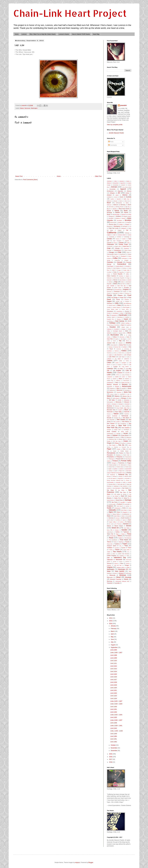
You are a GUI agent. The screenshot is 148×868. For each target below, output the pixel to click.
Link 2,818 (114, 682)
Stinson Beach (119, 526)
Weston (115, 573)
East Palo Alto (121, 286)
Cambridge (126, 237)
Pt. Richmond (122, 465)
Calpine (109, 235)
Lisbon (125, 365)
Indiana (115, 337)
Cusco (109, 274)
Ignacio (115, 333)
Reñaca (115, 476)
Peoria (121, 453)
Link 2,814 (114, 672)
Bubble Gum (121, 222)
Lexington (124, 363)
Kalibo (130, 345)
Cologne (126, 260)
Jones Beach (114, 345)
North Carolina (112, 431)
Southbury (118, 520)
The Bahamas (128, 538)
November (114, 748)
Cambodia (112, 237)
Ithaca (127, 341)
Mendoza (119, 392)
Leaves (110, 360)
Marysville (109, 386)
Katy (130, 347)
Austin (121, 197)
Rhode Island (128, 476)
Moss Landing (126, 406)
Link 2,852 (114, 742)
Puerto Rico (112, 467)
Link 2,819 (114, 685)
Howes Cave (125, 327)
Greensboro (119, 311)
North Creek (125, 432)
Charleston (126, 248)
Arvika (127, 193)
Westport (121, 573)
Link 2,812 (114, 666)
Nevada (109, 418)
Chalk (109, 248)
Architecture (110, 191)
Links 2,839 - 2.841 (116, 726)
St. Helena (128, 522)
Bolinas (117, 211)
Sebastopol (117, 508)
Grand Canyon (117, 307)
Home (17, 34)
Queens (121, 469)
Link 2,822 (114, 693)
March (113, 631)
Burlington (125, 226)
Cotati (113, 270)
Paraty (118, 449)
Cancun (118, 239)
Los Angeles (117, 371)
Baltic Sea (126, 199)
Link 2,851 (114, 739)
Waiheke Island (120, 567)
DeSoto (129, 280)
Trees (126, 546)
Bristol (124, 218)
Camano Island (122, 235)
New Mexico (126, 422)
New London (117, 422)
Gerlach (127, 301)
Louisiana (120, 373)
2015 (111, 754)
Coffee (115, 258)
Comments (112, 145)
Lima (114, 365)
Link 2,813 (114, 669)
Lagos (110, 355)
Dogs (116, 282)
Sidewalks (112, 510)
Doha (122, 282)
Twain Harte (126, 550)
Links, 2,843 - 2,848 (116, 731)
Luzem (123, 377)
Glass (119, 305)
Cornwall (127, 266)
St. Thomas (118, 524)
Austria (112, 199)
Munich (120, 410)
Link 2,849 (114, 734)
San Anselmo (124, 486)
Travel (124, 544)
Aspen (117, 195)
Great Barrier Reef (112, 309)
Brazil (109, 214)
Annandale (113, 189)
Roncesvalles (110, 482)
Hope (122, 325)
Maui (118, 388)
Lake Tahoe (112, 357)
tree (120, 546)
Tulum (129, 548)
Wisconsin (110, 577)
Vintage (127, 565)
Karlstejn (124, 347)
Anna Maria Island (127, 187)
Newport (109, 430)
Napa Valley (118, 412)
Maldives (127, 379)
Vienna (128, 564)
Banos (121, 201)
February (114, 629)
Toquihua (121, 542)
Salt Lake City (121, 484)
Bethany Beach (120, 207)
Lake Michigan (128, 355)
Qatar (110, 469)
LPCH (117, 375)
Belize (127, 203)
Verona (116, 564)
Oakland (115, 435)
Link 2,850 (114, 736)
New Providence (122, 424)
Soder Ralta (117, 516)
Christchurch (122, 254)
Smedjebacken (126, 514)
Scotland (120, 504)
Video (122, 563)
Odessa (117, 437)
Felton (121, 293)
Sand (122, 496)
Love (109, 375)
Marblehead (110, 383)
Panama (116, 447)
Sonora (117, 518)
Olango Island (122, 439)
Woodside (128, 577)
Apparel (123, 189)
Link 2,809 (114, 658)
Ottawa (117, 443)
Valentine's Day (120, 557)
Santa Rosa (119, 500)
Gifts (117, 303)
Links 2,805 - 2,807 (116, 653)
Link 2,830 (114, 707)
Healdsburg (110, 321)
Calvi (114, 235)
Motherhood (110, 408)
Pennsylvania (111, 453)
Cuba (115, 272)
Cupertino (121, 272)
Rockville (127, 478)
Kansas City (117, 347)
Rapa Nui (122, 471)
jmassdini (123, 105)
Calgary (119, 230)
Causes (121, 243)
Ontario (126, 441)
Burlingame (117, 226)
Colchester (124, 258)
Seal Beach (120, 506)
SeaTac (127, 506)
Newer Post (19, 176)
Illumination (115, 335)
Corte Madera (116, 268)
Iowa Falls (110, 339)
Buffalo (121, 224)
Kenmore (119, 349)
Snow (109, 516)
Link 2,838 (114, 723)
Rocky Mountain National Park (115, 480)
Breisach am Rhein (126, 214)
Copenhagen (110, 266)
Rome (128, 480)
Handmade (123, 315)
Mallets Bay (110, 381)
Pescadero (110, 455)
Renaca (109, 476)
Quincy (110, 471)
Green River (125, 309)
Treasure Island (112, 546)
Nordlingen (126, 430)
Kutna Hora (121, 353)
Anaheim (123, 185)
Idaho (127, 331)
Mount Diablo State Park (123, 408)
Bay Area (127, 201)
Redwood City (123, 475)
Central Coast (123, 244)
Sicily (130, 508)
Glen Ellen (127, 305)
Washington (34, 108)
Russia (130, 482)
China (128, 252)
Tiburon (109, 542)
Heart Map (96, 34)
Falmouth (115, 293)
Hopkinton (129, 325)
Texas (111, 538)
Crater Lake (126, 270)
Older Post (98, 176)
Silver (118, 512)
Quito (116, 471)
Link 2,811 (114, 663)
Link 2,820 (114, 688)
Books (126, 211)
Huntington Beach (117, 331)
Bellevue (109, 205)
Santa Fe (126, 498)
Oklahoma (129, 437)
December (114, 751)
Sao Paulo (115, 502)
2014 (111, 624)
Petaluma (118, 455)
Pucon (130, 465)
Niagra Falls (117, 430)
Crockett (109, 272)
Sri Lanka (120, 522)
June (112, 639)
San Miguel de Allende (120, 494)
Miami (109, 398)
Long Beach (125, 367)
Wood (118, 577)
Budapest (129, 222)
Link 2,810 (114, 661)
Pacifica (123, 443)
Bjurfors (115, 209)
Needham (127, 414)
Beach (109, 203)
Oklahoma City (113, 439)
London (116, 367)
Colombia (110, 262)
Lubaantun (110, 377)
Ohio (123, 437)
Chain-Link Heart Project (70, 13)
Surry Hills (110, 530)
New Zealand (126, 428)
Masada (117, 386)
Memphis (127, 390)
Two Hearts (117, 552)
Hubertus (109, 329)
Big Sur (109, 209)
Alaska (128, 181)
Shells (124, 508)
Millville (119, 400)
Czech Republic (118, 274)
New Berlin (126, 418)
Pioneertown (128, 457)
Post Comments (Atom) (30, 180)
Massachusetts (127, 386)
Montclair (127, 404)
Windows (123, 575)
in (124, 335)
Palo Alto (121, 445)
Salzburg (116, 486)
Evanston (109, 292)
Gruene (127, 311)
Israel (114, 341)
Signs (111, 512)
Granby (109, 307)
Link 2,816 (114, 677)
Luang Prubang (125, 375)
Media (130, 388)
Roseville (118, 482)
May (112, 637)
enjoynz (78, 862)
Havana (119, 319)
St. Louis (111, 524)
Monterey (110, 406)
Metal (109, 396)
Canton (124, 239)
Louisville (127, 373)
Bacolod (119, 199)
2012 (111, 618)
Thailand (120, 538)
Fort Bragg (114, 298)
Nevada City (117, 418)
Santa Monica (110, 500)
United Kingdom (112, 555)
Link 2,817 (114, 680)
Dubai (128, 284)
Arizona (129, 191)
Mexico (117, 396)
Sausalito (123, 502)
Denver (115, 280)
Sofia (123, 516)
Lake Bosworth (118, 355)
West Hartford (120, 571)
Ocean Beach (125, 435)
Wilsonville (112, 575)
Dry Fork (123, 284)
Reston (121, 476)
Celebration (110, 244)
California (112, 232)
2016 (111, 757)
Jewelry (128, 343)
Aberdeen (109, 181)
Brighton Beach (127, 216)
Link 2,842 (114, 728)
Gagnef (109, 301)
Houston (113, 327)
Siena (130, 510)
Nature (22, 108)
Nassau (109, 414)
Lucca (117, 377)
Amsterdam (116, 185)
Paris (124, 449)
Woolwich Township (116, 579)
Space (124, 520)
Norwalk (118, 433)
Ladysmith (129, 353)
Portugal (114, 463)
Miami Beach (116, 398)
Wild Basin (129, 573)
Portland (115, 461)
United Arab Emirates (124, 554)
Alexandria (115, 183)
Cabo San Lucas (114, 228)
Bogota (109, 211)
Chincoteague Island (112, 254)
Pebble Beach (124, 451)
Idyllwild (109, 333)
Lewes (117, 363)
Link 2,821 (114, 690)
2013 (111, 621)
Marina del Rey (125, 383)
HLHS (130, 321)
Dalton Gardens (111, 276)
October (113, 745)
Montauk (121, 404)
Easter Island (118, 288)
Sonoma (111, 518)
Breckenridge (116, 214)
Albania (109, 183)
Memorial (119, 390)
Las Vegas (118, 359)
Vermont (109, 563)
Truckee (117, 548)
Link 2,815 (114, 674)
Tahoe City (110, 534)
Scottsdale (127, 504)
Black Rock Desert (124, 209)
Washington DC (123, 569)
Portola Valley (126, 461)
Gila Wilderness (127, 303)
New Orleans (111, 423)
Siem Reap (124, 510)
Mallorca (118, 381)
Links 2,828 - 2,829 (116, 704)
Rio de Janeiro (112, 478)
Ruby (124, 482)
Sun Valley (127, 528)
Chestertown (117, 250)
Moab (108, 404)
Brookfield (119, 220)
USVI (128, 556)
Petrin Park (126, 455)
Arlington (112, 193)
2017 (111, 759)
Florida (109, 295)
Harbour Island (111, 317)
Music (126, 410)
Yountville (117, 583)
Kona (115, 353)
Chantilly (117, 248)
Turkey (111, 550)
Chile (119, 252)
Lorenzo (24, 34)
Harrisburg (120, 317)
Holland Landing (125, 323)
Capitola (127, 241)
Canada (109, 239)
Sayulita (129, 502)
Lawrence (126, 359)
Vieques (109, 565)
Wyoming (110, 581)
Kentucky (127, 349)
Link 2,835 (114, 717)
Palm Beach (112, 445)
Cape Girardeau (117, 241)
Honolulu (117, 325)
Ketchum (117, 351)
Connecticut (122, 264)
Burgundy (109, 226)
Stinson (109, 526)
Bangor (116, 201)
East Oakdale (111, 286)
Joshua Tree (122, 345)
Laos (128, 357)
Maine (120, 379)
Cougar (119, 270)
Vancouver (27, 108)
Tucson (123, 548)
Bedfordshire (119, 203)
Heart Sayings (120, 321)
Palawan (129, 443)
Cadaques (123, 228)
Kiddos (124, 351)
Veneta (114, 562)
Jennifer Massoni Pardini (116, 133)
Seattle (109, 508)
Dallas (127, 274)
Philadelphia (110, 457)
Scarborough (112, 504)
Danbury (121, 276)
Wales (128, 567)
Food (129, 295)
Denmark (109, 280)
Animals (114, 187)
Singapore (125, 512)
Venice (121, 562)
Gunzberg (115, 313)
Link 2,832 (114, 712)
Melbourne (112, 390)
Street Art (115, 528)
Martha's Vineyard (112, 384)
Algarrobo (123, 183)
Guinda (109, 313)
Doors (115, 284)
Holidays (112, 323)
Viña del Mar (118, 565)
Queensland (128, 469)
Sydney (118, 532)
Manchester (126, 381)
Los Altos (120, 369)
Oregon (109, 443)
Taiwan (123, 534)
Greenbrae (110, 311)
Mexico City (126, 396)
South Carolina (125, 518)
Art (119, 193)
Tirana (115, 542)
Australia (129, 197)
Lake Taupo (122, 357)
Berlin (130, 205)
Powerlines (121, 463)
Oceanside (110, 437)
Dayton (127, 276)
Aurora (116, 197)
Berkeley (123, 205)
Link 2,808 (114, 655)
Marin (117, 382)
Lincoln (119, 365)
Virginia (110, 567)
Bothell (126, 212)
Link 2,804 (114, 650)
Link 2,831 (114, 709)
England (126, 290)
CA (130, 226)
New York (122, 425)
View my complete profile (115, 125)
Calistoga (127, 233)
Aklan (116, 181)
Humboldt (116, 329)
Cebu (128, 243)
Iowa (128, 337)
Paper (109, 449)
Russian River (112, 484)
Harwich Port (110, 319)
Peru (128, 453)
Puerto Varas (120, 467)
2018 (111, 762)
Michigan (124, 398)
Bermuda (111, 207)
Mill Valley (112, 400)
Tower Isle (109, 544)
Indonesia (122, 337)
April (112, 634)
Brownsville (113, 222)
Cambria (119, 237)
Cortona (124, 268)
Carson (115, 243)
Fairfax (125, 292)
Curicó (128, 272)
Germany (109, 303)
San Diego (110, 490)
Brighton (119, 216)
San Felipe (121, 490)
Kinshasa (109, 353)
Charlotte (109, 250)
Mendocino (110, 392)
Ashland (109, 195)
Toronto (127, 542)
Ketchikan (109, 351)
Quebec (115, 469)
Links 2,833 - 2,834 (116, 715)
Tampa (129, 534)
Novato (126, 433)
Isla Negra (123, 339)
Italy (120, 341)
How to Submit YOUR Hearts (81, 34)
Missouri (127, 402)
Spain (130, 520)
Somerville (129, 516)
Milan (130, 398)
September (114, 647)
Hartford (127, 317)
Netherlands (125, 416)
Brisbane (118, 218)
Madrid (115, 379)
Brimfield (111, 218)
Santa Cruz (118, 498)
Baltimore (109, 201)
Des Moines (123, 280)
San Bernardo (116, 488)
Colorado (119, 262)
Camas (129, 235)
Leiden (120, 361)
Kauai (111, 349)
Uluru (114, 554)
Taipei (117, 534)
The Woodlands (113, 540)
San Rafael (115, 496)
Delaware (109, 278)
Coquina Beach (119, 266)
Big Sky (128, 207)
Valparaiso (110, 560)
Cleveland (123, 256)
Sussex (117, 530)
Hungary (123, 329)
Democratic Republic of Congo (122, 278)
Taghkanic (126, 532)
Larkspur (109, 359)
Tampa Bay (113, 536)
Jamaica (120, 343)
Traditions (117, 544)
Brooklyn (128, 220)
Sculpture (110, 506)
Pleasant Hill (119, 459)
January (113, 626)
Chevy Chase (128, 250)
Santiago (128, 500)
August (113, 645)
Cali (127, 230)
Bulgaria (127, 224)
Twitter (109, 552)
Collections (117, 260)
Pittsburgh (111, 459)
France (118, 299)
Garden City (119, 301)
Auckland (109, 197)
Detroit (110, 282)
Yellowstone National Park (122, 581)
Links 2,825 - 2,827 (116, 701)
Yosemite (109, 583)
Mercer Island (114, 394)
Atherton (125, 195)
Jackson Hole (111, 343)
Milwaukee (127, 400)
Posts (111, 142)
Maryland (125, 384)
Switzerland (110, 532)
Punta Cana (128, 467)
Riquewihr (121, 478)
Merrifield (122, 394)
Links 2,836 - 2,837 (116, 720)
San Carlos (125, 488)
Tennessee (128, 536)
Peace (115, 451)
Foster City (123, 298)
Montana (114, 404)
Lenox (127, 361)
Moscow (117, 406)
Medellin (124, 388)
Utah (108, 558)
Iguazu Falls (122, 333)
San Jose (123, 492)
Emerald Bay (118, 290)
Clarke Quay (115, 256)
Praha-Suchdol (113, 465)
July (112, 642)
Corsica (109, 268)
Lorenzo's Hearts (64, 34)
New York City (112, 428)
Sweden (124, 530)
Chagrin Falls (117, 246)
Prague (129, 463)
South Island (110, 520)
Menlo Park (128, 392)
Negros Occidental (112, 416)
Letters (109, 363)
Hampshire (114, 315)
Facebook (117, 291)
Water (109, 571)
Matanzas (112, 388)
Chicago (111, 252)
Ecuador (126, 288)
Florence (127, 293)
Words (126, 579)
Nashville (127, 412)
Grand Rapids (126, 307)
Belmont (116, 205)
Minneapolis (110, 402)
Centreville (110, 246)
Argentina (120, 191)
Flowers (120, 295)
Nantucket (110, 412)
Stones (129, 526)
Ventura (127, 562)
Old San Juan (117, 441)
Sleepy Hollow (116, 514)
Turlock (117, 550)
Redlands (113, 475)
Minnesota (119, 402)
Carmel (109, 243)
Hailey (122, 313)
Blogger (91, 862)
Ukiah (108, 554)
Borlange (109, 212)
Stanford (126, 524)
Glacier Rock (112, 305)
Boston (118, 212)
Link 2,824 (114, 699)
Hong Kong (110, 325)
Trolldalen (110, 548)
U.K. (128, 552)
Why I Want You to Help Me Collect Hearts (42, 34)
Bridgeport (111, 216)
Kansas (111, 347)
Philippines (119, 457)
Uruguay (122, 556)
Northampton (110, 433)
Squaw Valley (112, 522)
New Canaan (121, 420)
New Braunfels (111, 420)
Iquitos (117, 339)
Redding (129, 473)
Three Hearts (124, 540)
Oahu (108, 435)
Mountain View (111, 410)
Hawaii (126, 319)
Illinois (129, 333)
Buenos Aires (113, 224)
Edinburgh (110, 290)
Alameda (122, 181)
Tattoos (120, 536)
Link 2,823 (114, 696)
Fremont (127, 300)
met (128, 394)
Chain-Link (126, 246)
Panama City (125, 447)
